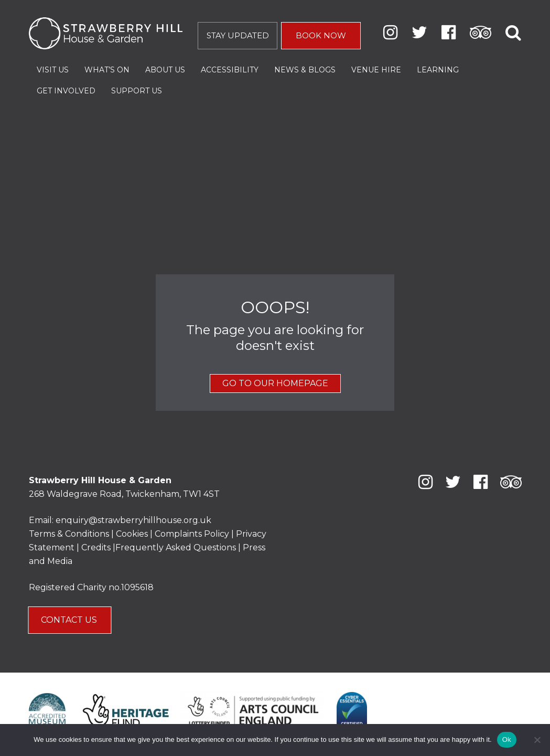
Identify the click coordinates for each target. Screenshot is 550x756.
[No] (537, 740)
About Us (165, 70)
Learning (438, 70)
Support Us (137, 91)
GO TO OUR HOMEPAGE (275, 383)
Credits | (98, 547)
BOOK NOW (321, 35)
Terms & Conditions (69, 534)
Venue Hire (376, 70)
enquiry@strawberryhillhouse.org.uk (133, 520)
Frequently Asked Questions (176, 547)
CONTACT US (70, 620)
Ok (507, 739)
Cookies (133, 534)
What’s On (107, 70)
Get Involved (66, 91)
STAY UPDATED (238, 35)
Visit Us (53, 70)
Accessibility (230, 70)
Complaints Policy (192, 534)
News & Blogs (305, 70)
